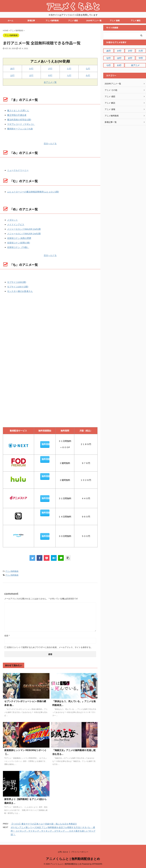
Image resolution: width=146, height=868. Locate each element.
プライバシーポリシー (80, 852)
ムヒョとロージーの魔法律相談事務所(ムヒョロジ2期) (33, 192)
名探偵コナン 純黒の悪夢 (19, 238)
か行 (31, 69)
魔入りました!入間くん (18, 110)
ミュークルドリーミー (18, 170)
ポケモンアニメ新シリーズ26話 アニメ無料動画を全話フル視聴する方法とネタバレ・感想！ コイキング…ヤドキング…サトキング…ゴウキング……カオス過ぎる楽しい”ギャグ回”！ (53, 831)
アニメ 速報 (115, 21)
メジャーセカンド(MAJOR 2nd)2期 (24, 234)
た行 (69, 69)
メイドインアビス (16, 224)
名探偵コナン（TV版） (18, 247)
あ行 (12, 69)
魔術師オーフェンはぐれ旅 (20, 129)
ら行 (69, 75)
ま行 (31, 75)
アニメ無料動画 (52, 21)
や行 (50, 75)
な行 (88, 69)
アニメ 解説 (136, 21)
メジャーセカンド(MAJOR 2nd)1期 (24, 229)
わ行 (88, 75)
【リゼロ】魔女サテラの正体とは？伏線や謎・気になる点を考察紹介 (44, 824)
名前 (7, 636)
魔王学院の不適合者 (17, 115)
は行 (12, 75)
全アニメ (135, 65)
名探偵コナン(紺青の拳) (19, 243)
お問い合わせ (63, 852)
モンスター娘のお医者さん (20, 291)
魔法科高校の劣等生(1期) (19, 120)
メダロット (12, 220)
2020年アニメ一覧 (94, 21)
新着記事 (31, 21)
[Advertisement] (25, 329)
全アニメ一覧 (50, 82)
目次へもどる (50, 144)
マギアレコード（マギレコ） (21, 124)
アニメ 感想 (73, 21)
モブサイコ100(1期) (17, 282)
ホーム (10, 21)
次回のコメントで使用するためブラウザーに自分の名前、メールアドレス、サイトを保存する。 (50, 647)
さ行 (50, 69)
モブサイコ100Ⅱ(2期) (18, 287)
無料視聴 (46, 444)
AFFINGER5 (97, 864)
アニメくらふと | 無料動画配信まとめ (73, 859)
